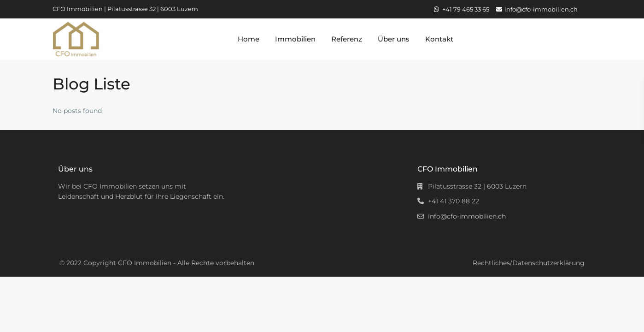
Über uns (394, 39)
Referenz (347, 39)
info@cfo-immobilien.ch (541, 9)
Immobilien (295, 39)
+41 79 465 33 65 (466, 9)
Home (249, 39)
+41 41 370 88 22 (454, 201)
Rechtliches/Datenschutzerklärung (529, 263)
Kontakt (439, 39)
